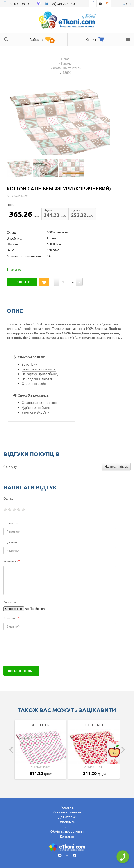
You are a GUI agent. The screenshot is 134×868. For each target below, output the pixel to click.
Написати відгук (116, 467)
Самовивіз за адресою (39, 402)
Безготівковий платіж (39, 369)
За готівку (29, 364)
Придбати (22, 282)
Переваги (10, 523)
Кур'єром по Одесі (36, 407)
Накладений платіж (37, 379)
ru (129, 4)
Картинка (10, 602)
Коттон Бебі (40, 725)
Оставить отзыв (21, 671)
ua (123, 4)
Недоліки (10, 542)
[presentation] (38, 648)
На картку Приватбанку (40, 374)
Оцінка (8, 498)
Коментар (12, 561)
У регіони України (35, 412)
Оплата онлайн (34, 383)
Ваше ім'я (11, 618)
